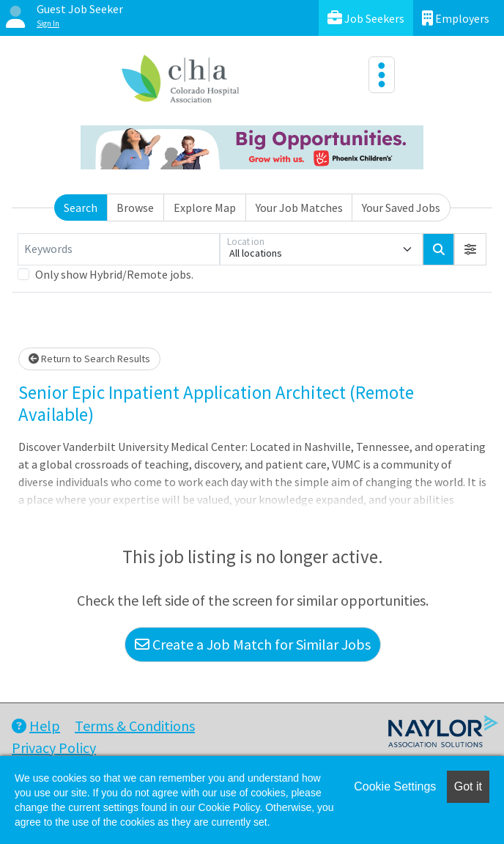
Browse (135, 208)
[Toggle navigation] (382, 75)
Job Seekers (366, 18)
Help (36, 726)
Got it (468, 786)
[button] (470, 249)
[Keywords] (119, 249)
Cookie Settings (395, 786)
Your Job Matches (299, 208)
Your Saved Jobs (401, 208)
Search (81, 208)
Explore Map (205, 208)
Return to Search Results (89, 359)
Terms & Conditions (135, 726)
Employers (456, 18)
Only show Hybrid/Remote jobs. (114, 274)
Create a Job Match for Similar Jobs (253, 644)
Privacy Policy (54, 748)
